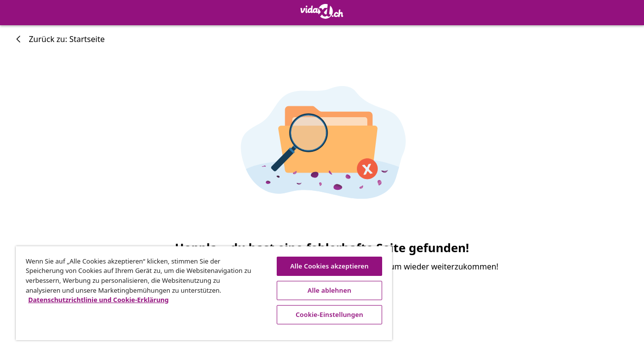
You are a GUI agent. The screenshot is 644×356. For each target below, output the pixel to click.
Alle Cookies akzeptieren (327, 266)
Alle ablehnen (327, 290)
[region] (203, 293)
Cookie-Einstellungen (327, 314)
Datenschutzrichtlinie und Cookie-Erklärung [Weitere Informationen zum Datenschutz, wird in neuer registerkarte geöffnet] (99, 300)
